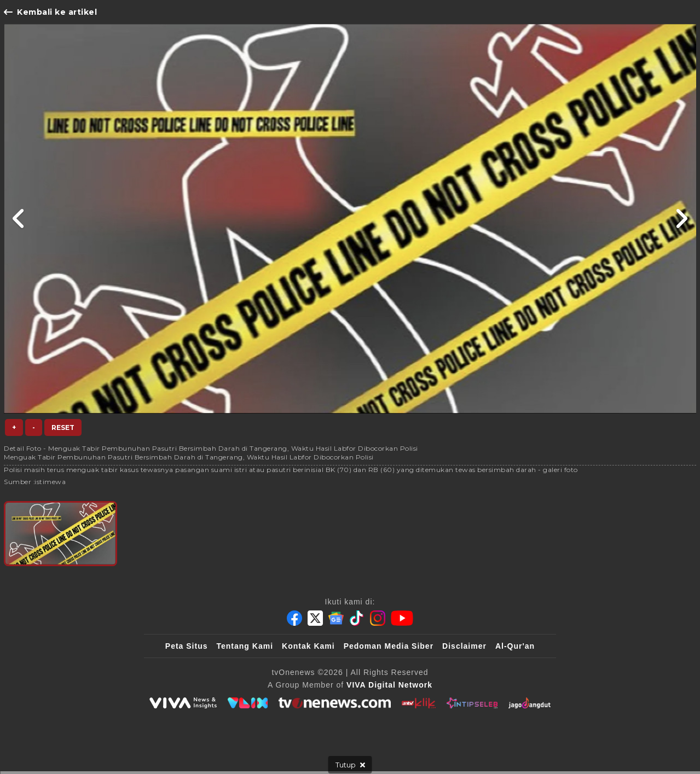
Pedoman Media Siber (389, 646)
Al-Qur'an (515, 646)
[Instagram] (378, 618)
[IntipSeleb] (472, 703)
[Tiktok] (357, 618)
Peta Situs (187, 646)
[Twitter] (315, 618)
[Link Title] (19, 219)
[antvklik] (418, 703)
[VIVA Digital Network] (389, 685)
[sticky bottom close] (350, 765)
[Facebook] (294, 618)
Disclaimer (464, 646)
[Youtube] (402, 618)
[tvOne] (335, 703)
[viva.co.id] (183, 703)
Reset (63, 427)
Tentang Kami (245, 646)
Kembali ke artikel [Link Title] (50, 12)
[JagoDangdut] (530, 703)
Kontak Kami (308, 646)
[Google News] (336, 618)
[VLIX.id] (248, 703)
